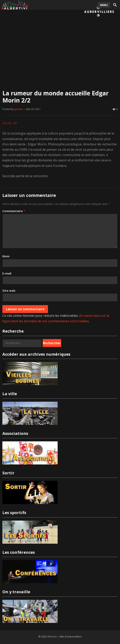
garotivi (18, 109)
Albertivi (52, 636)
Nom (6, 256)
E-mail (7, 273)
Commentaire (14, 211)
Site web (9, 291)
